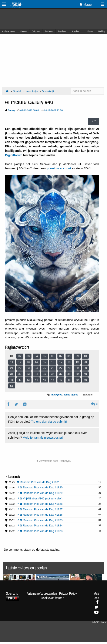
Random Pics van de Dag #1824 (40, 525)
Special (17, 91)
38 (69, 374)
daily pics (57, 395)
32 (20, 374)
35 (44, 374)
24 (36, 368)
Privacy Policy (68, 593)
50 (85, 380)
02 (20, 356)
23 (28, 368)
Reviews (49, 31)
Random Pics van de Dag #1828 (40, 504)
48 (69, 380)
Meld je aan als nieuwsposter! (43, 438)
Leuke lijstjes (31, 91)
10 (85, 356)
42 (20, 380)
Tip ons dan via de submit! (49, 422)
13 (28, 362)
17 (61, 362)
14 (36, 362)
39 (77, 374)
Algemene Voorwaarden (42, 593)
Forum (90, 31)
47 (61, 380)
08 (69, 356)
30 (85, 368)
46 (53, 380)
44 (36, 380)
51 (12, 386)
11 (12, 362)
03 (28, 356)
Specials (75, 31)
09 (77, 356)
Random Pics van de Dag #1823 (40, 531)
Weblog (102, 31)
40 (85, 374)
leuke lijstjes (71, 395)
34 (36, 374)
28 (69, 368)
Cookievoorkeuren (52, 598)
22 (20, 368)
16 (53, 362)
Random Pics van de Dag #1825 (40, 520)
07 (61, 356)
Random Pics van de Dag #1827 (40, 509)
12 (20, 362)
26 (53, 368)
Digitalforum (14, 155)
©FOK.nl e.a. (99, 623)
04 (36, 356)
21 (12, 368)
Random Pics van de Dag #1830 (40, 487)
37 (61, 374)
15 (44, 362)
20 (85, 362)
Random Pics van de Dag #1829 (40, 493)
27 (61, 368)
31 (12, 374)
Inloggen (86, 4)
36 (53, 374)
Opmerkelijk (48, 91)
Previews (62, 31)
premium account (59, 168)
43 (28, 380)
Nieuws (23, 31)
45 (44, 380)
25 (44, 368)
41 (12, 380)
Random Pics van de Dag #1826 (40, 515)
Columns (36, 31)
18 (69, 362)
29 (77, 368)
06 (53, 356)
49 (77, 380)
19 (77, 362)
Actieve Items (9, 31)
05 (44, 356)
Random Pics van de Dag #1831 (38, 482)
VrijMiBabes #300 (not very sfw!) (40, 498)
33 (28, 374)
